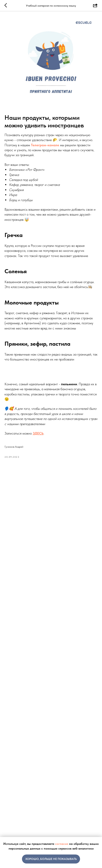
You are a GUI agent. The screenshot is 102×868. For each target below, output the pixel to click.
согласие (62, 844)
